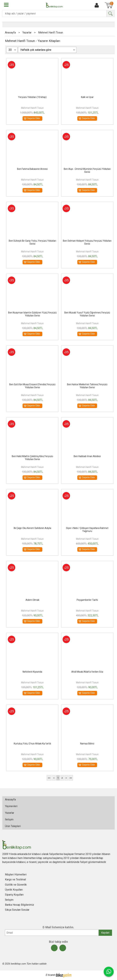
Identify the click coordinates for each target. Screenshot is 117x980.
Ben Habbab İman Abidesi (87, 456)
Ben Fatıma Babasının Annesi (32, 169)
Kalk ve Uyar (87, 97)
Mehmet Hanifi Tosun (32, 108)
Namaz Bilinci (87, 744)
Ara (110, 14)
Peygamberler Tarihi (87, 600)
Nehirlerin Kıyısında (32, 672)
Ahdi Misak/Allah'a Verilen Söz (87, 672)
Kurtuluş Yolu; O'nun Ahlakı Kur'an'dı (32, 744)
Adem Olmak (32, 600)
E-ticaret (50, 975)
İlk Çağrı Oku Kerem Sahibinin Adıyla (32, 528)
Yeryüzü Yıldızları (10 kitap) (32, 97)
